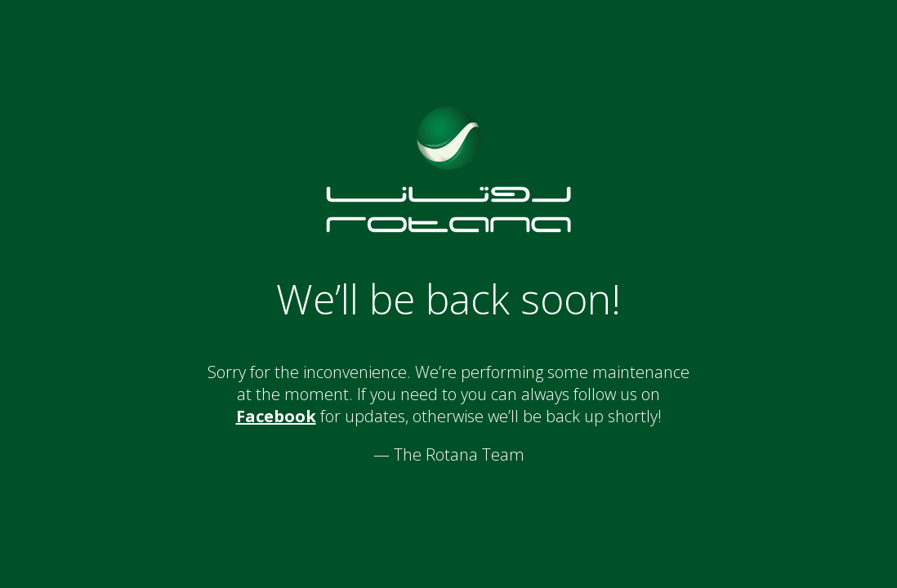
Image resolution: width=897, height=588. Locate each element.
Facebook (276, 416)
